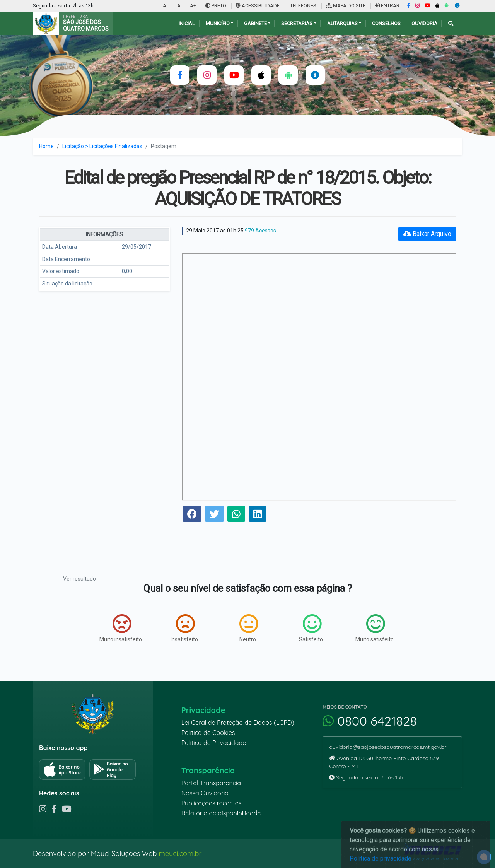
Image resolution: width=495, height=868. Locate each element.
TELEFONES (303, 6)
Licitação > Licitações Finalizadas (102, 146)
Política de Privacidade (214, 743)
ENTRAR (387, 6)
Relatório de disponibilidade (221, 813)
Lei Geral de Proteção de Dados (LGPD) (238, 723)
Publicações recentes (212, 803)
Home (46, 146)
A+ (193, 6)
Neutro (249, 628)
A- (165, 6)
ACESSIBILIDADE (258, 6)
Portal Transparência (211, 783)
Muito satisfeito (375, 628)
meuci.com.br (180, 853)
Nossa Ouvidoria (205, 793)
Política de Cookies (208, 733)
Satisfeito (311, 628)
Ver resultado (79, 579)
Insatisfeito (184, 628)
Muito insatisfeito (121, 628)
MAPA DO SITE (346, 6)
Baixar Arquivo (427, 234)
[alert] (484, 857)
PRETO (216, 6)
